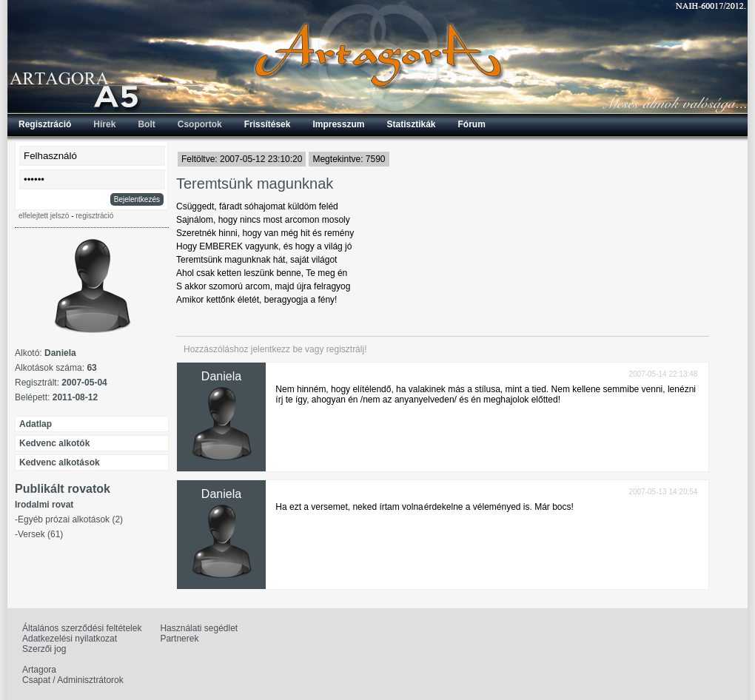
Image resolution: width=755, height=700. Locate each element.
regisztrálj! (347, 349)
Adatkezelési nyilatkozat (70, 639)
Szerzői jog (44, 649)
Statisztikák (411, 124)
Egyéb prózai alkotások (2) (70, 519)
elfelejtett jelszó (44, 216)
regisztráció (94, 216)
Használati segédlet (199, 628)
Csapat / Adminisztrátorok (73, 680)
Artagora (39, 670)
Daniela (221, 376)
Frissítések (268, 124)
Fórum (472, 124)
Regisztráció (45, 124)
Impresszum (338, 124)
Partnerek (179, 639)
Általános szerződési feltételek (82, 628)
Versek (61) (40, 534)
